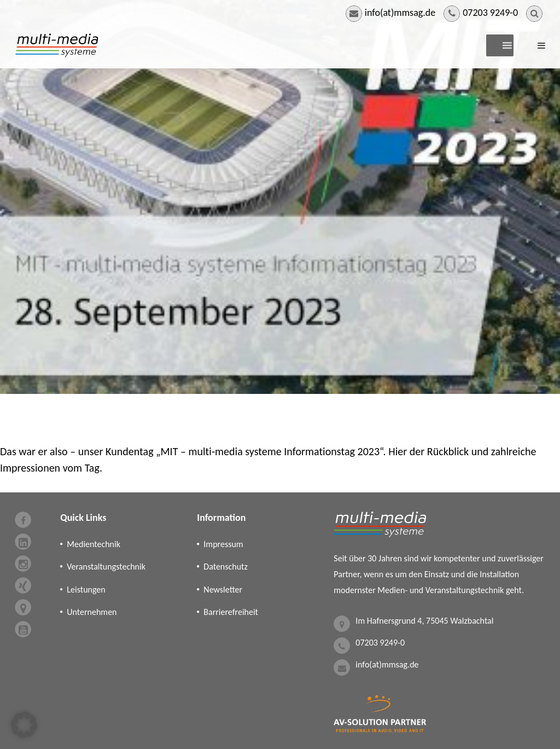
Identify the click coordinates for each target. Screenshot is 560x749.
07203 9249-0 (490, 13)
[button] (24, 725)
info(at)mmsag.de (400, 13)
